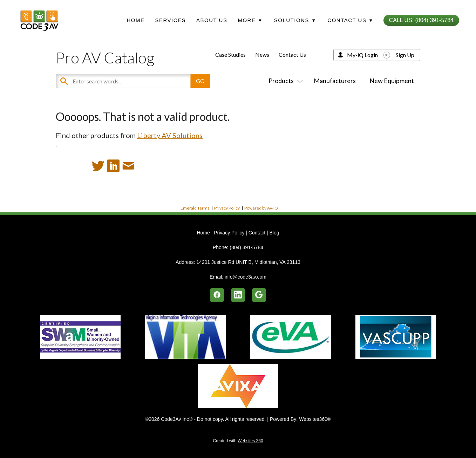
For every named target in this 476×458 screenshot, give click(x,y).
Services (170, 20)
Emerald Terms (195, 208)
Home (135, 20)
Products (284, 81)
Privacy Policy (227, 208)
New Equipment (392, 81)
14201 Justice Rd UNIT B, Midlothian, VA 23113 (248, 262)
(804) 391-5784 (246, 247)
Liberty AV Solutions (170, 135)
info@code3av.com (246, 277)
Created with (238, 441)
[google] (259, 295)
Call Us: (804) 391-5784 (421, 20)
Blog (274, 233)
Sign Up (405, 55)
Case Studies (230, 54)
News (262, 54)
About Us (212, 20)
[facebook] (217, 295)
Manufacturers (335, 81)
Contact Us (292, 54)
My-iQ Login (362, 55)
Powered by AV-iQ (261, 208)
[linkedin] (238, 295)
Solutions (295, 20)
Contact (257, 233)
